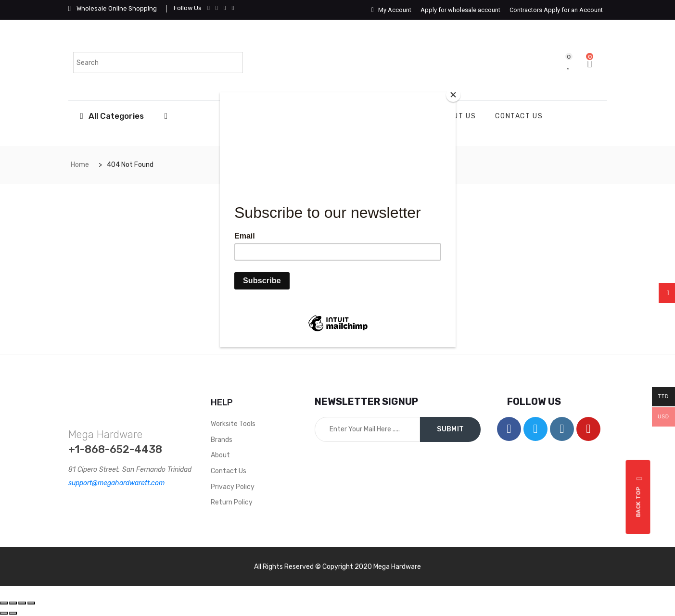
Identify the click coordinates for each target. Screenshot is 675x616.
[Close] (453, 95)
